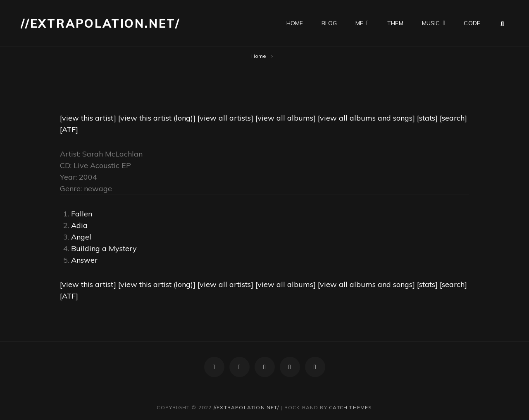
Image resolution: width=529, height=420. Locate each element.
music (431, 23)
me (359, 23)
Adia (79, 225)
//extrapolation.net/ (100, 23)
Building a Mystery (104, 248)
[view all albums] (286, 118)
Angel (81, 237)
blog (329, 23)
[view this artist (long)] (157, 118)
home (295, 23)
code (472, 23)
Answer (84, 260)
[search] (453, 118)
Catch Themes (350, 407)
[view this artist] (88, 118)
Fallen (82, 214)
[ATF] (69, 129)
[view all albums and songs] (366, 118)
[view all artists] (225, 118)
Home (259, 56)
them (395, 23)
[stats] (427, 118)
